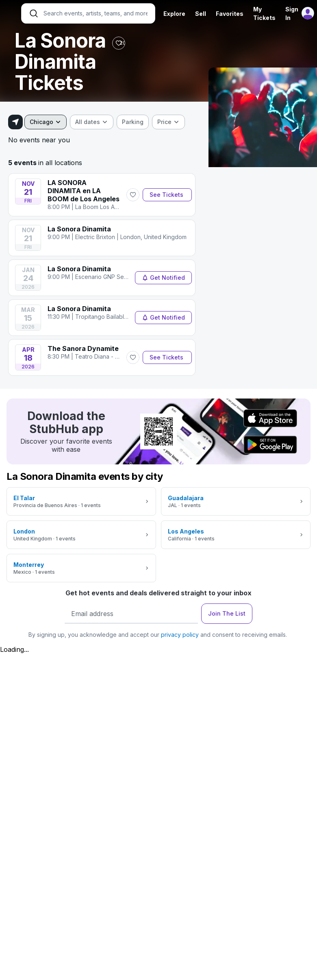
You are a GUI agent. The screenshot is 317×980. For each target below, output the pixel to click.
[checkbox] (133, 122)
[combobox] (46, 122)
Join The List (227, 613)
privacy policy (180, 635)
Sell (201, 14)
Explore (174, 14)
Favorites (230, 14)
